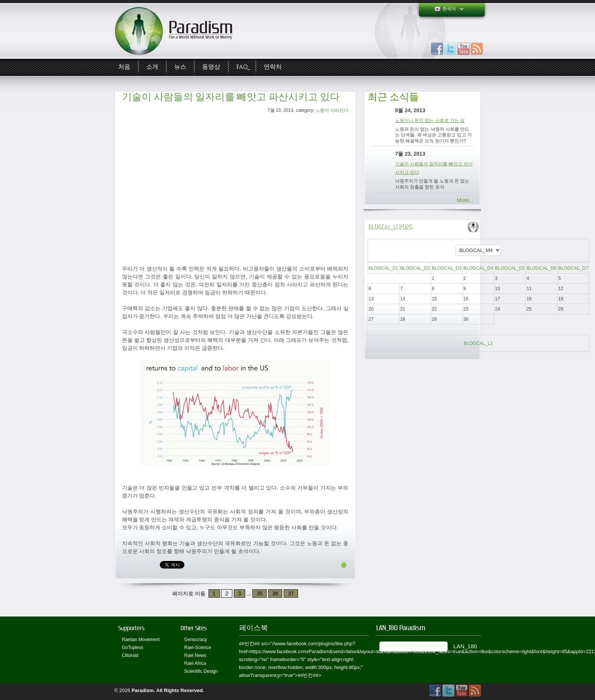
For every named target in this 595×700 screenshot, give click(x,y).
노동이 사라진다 (332, 110)
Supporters (131, 628)
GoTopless (133, 647)
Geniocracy (196, 640)
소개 (152, 67)
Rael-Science (198, 647)
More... (465, 200)
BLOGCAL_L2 (478, 343)
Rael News (195, 655)
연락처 (273, 67)
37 (291, 593)
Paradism (143, 690)
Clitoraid (130, 655)
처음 (124, 67)
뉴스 (180, 67)
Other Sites (194, 628)
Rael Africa (195, 663)
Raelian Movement (141, 640)
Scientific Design (201, 671)
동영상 (211, 67)
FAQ (242, 67)
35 (260, 593)
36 (275, 593)
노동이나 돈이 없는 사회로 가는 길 (430, 121)
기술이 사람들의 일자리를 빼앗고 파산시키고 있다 (231, 97)
